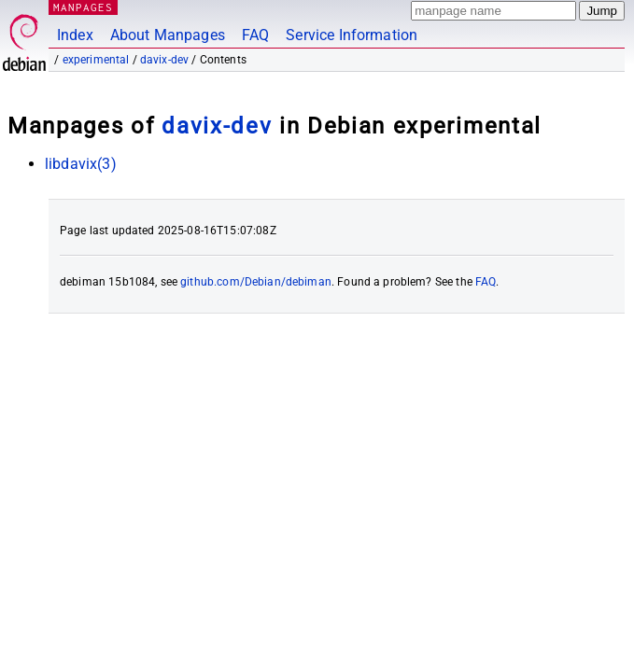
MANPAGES (83, 7)
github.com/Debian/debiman (256, 282)
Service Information (352, 35)
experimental (96, 60)
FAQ (255, 35)
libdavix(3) (81, 164)
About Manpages (168, 35)
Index (75, 35)
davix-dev (164, 60)
